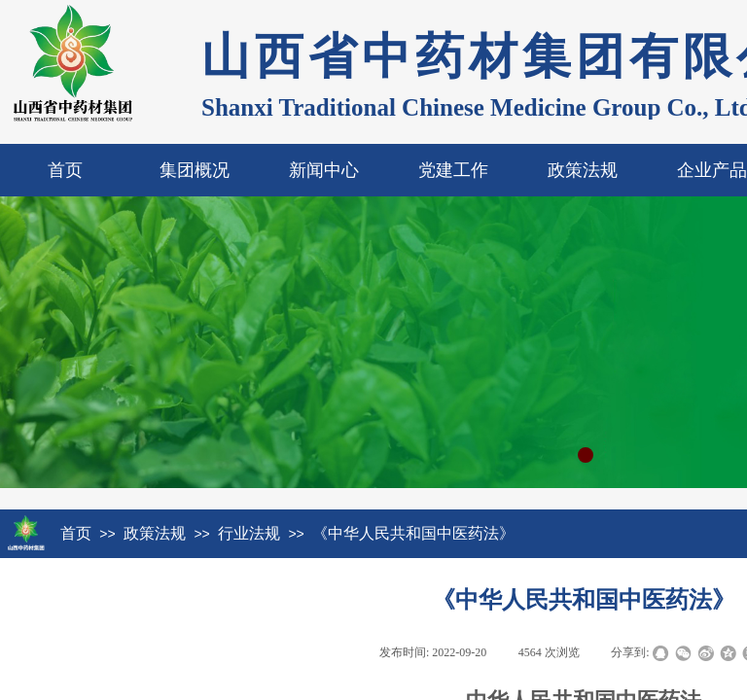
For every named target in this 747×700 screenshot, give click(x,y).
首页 (65, 170)
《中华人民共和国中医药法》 (413, 533)
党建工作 (453, 170)
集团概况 (195, 170)
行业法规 (249, 533)
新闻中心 (324, 170)
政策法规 (583, 170)
